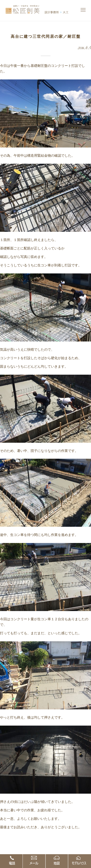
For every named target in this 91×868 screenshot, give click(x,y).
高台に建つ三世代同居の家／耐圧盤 (46, 36)
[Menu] (83, 10)
